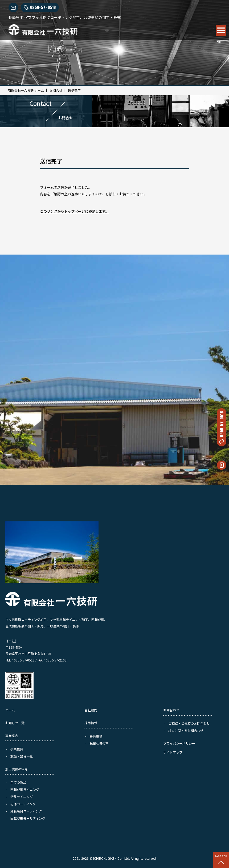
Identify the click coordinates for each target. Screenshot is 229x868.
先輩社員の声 (99, 743)
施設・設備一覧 (22, 756)
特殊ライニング (22, 797)
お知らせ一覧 (15, 723)
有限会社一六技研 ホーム (26, 90)
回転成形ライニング (25, 789)
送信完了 (74, 90)
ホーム (10, 710)
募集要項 (96, 736)
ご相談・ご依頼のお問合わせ (189, 723)
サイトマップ (173, 752)
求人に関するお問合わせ (186, 730)
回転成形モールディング (28, 818)
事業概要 (17, 749)
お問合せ (56, 90)
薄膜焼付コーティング (26, 811)
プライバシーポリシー (179, 743)
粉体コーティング (23, 804)
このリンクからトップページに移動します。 (74, 211)
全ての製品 (18, 782)
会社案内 (91, 710)
